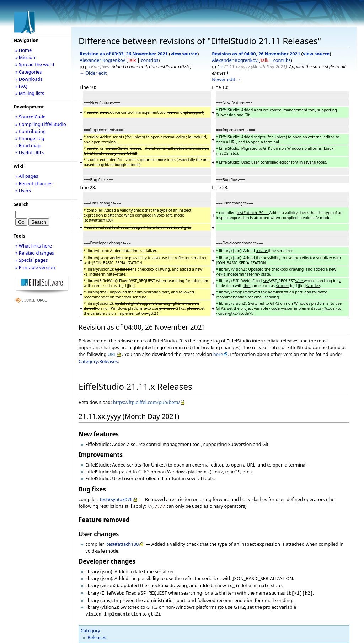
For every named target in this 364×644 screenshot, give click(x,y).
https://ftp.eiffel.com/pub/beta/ (146, 402)
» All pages (27, 176)
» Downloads (29, 79)
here (218, 354)
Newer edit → (226, 79)
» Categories (29, 72)
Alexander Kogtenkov (102, 60)
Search (21, 204)
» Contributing (31, 131)
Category (90, 628)
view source (184, 54)
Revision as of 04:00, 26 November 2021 (256, 54)
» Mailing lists (30, 93)
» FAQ (21, 86)
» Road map (28, 145)
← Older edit (93, 73)
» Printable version (35, 267)
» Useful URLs (30, 153)
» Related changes (35, 253)
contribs (149, 60)
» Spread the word (35, 64)
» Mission (25, 57)
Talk (132, 60)
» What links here (34, 246)
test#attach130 (123, 543)
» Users (23, 191)
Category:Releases (98, 361)
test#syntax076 (116, 499)
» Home (23, 50)
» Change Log (30, 138)
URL (112, 354)
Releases (97, 634)
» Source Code (30, 117)
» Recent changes (34, 183)
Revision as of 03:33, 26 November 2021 (124, 54)
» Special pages (31, 260)
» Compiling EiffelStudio (41, 124)
